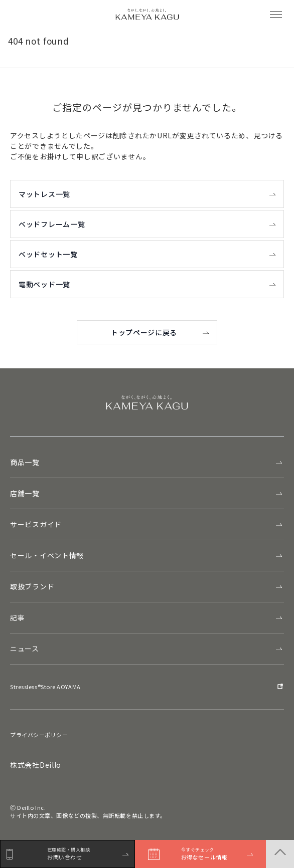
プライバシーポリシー (39, 735)
